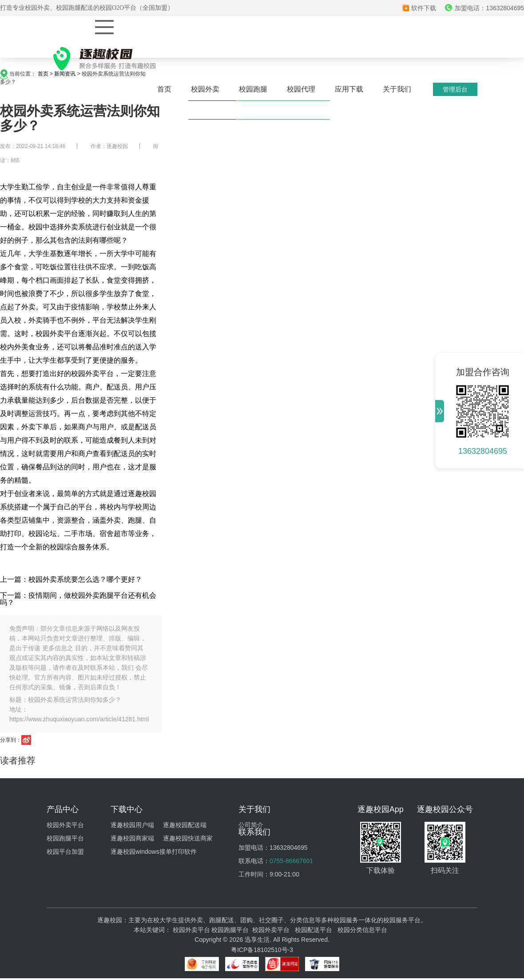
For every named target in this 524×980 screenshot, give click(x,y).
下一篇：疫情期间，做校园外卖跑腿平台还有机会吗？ (78, 599)
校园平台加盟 (65, 852)
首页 (164, 89)
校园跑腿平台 (65, 838)
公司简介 (251, 825)
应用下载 (349, 89)
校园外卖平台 (65, 825)
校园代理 (301, 89)
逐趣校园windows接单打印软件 (154, 852)
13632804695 (483, 451)
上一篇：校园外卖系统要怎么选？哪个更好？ (71, 579)
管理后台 (455, 89)
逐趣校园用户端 (132, 825)
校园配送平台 (314, 930)
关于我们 (397, 89)
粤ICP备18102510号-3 (262, 950)
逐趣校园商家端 (132, 838)
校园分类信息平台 (362, 930)
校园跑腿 (253, 89)
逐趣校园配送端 (185, 825)
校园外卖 (205, 89)
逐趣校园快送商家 (188, 838)
